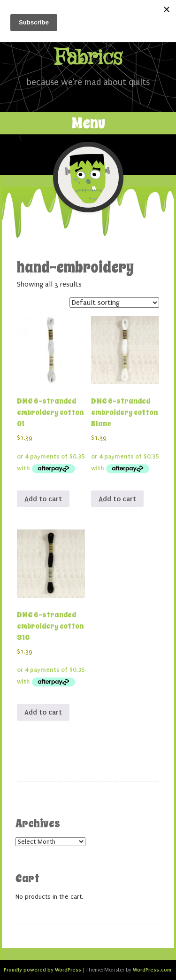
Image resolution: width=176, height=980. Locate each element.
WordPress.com (152, 970)
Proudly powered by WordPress (42, 970)
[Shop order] (114, 303)
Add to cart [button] (43, 499)
